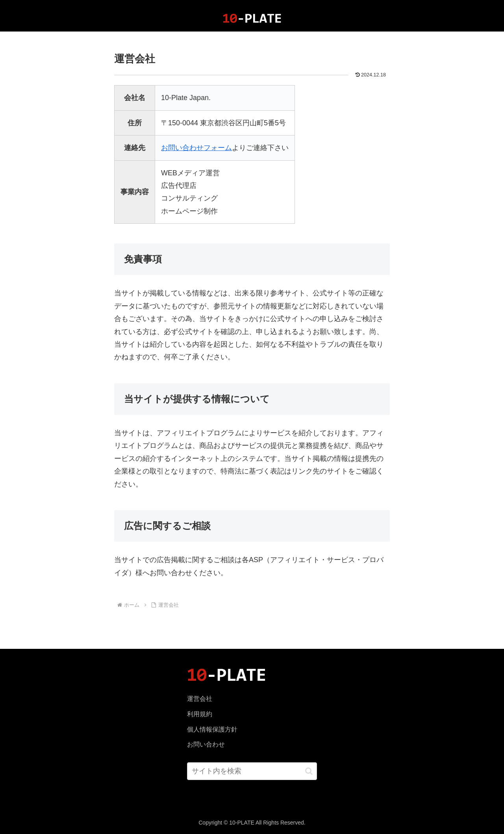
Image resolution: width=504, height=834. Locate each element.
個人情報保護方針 (212, 729)
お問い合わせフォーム (196, 148)
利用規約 (200, 714)
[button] (309, 771)
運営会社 (200, 699)
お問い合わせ (206, 744)
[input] (252, 771)
